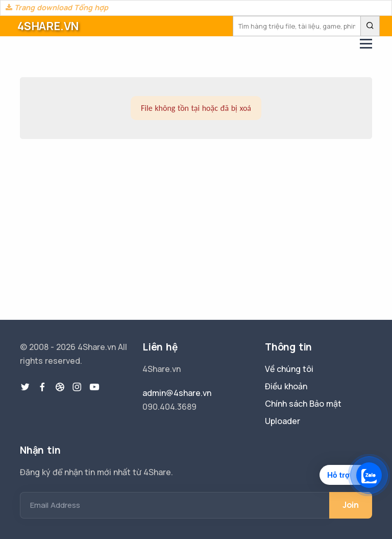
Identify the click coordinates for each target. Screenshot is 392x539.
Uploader (283, 421)
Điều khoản (286, 386)
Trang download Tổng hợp (57, 7)
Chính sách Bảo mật (303, 404)
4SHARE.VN (48, 26)
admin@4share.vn (177, 393)
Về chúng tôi (289, 369)
